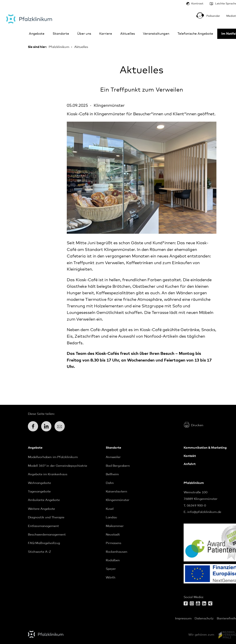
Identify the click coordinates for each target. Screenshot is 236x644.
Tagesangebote (39, 492)
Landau (111, 517)
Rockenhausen (117, 552)
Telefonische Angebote (195, 34)
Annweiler (113, 457)
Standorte (61, 34)
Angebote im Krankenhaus (48, 475)
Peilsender (212, 16)
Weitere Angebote (41, 509)
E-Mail (61, 426)
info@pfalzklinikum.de (204, 512)
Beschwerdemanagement (47, 535)
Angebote (37, 34)
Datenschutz (204, 619)
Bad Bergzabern (118, 466)
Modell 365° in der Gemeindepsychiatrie (58, 466)
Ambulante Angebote (44, 500)
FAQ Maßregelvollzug (44, 543)
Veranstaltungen (156, 34)
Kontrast (197, 4)
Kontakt (190, 456)
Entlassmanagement (43, 526)
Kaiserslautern (116, 492)
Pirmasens (114, 543)
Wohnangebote (39, 483)
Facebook (35, 426)
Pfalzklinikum (29, 19)
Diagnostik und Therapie (46, 517)
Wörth (111, 578)
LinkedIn (48, 426)
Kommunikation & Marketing (205, 448)
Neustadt (113, 535)
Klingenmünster (118, 500)
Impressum (183, 619)
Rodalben (113, 560)
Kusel (110, 509)
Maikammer (115, 526)
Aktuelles (128, 34)
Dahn (110, 483)
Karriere (106, 34)
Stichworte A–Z (39, 552)
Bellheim (112, 475)
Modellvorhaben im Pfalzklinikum (53, 457)
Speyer (111, 569)
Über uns (84, 34)
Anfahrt (190, 464)
